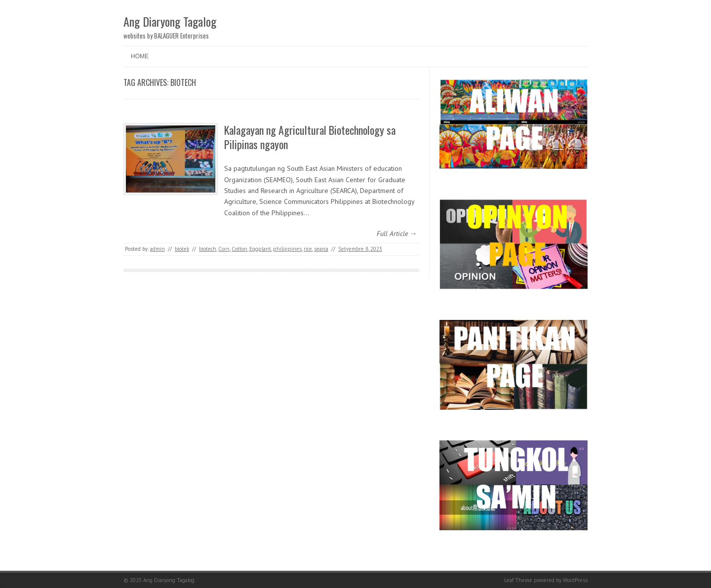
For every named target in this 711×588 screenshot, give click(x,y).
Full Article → (397, 234)
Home (140, 56)
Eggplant (260, 249)
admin (158, 249)
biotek (182, 249)
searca (321, 249)
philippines (287, 249)
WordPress (575, 580)
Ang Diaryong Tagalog (170, 21)
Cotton (239, 249)
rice (308, 249)
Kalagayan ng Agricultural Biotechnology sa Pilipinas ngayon (310, 137)
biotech (208, 249)
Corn (224, 249)
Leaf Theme (518, 580)
